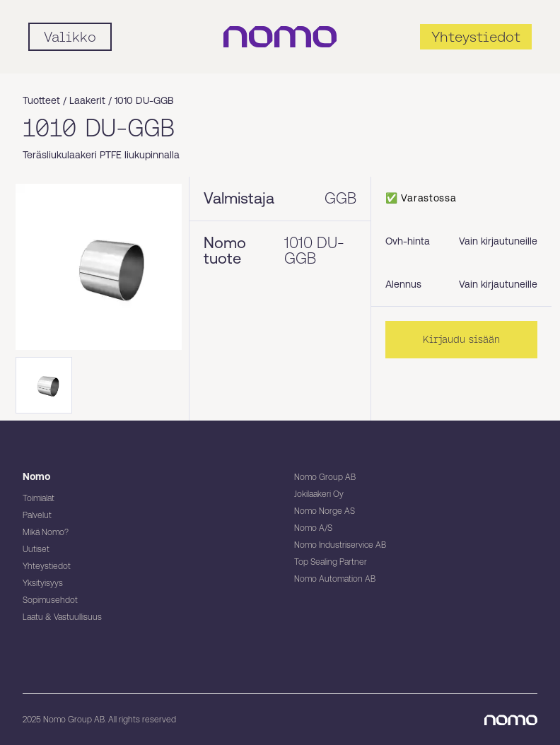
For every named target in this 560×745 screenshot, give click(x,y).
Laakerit (87, 100)
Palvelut (37, 515)
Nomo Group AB (325, 477)
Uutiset (36, 549)
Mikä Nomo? (46, 532)
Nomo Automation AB (335, 579)
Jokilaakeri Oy (319, 494)
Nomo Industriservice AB (340, 545)
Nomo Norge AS (325, 511)
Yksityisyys (43, 583)
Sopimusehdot (50, 600)
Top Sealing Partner (331, 562)
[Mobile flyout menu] (70, 37)
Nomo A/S (313, 528)
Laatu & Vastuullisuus (62, 617)
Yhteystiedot (47, 566)
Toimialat (39, 498)
